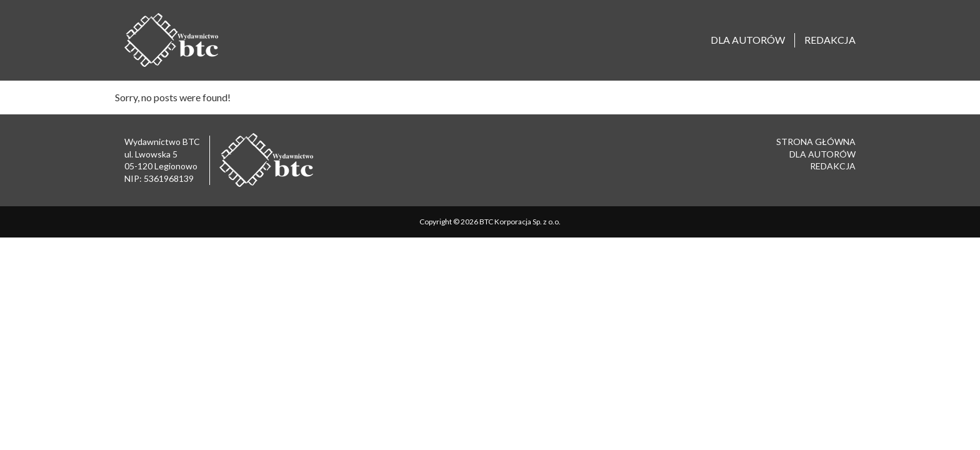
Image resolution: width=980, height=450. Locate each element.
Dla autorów (748, 40)
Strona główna (816, 142)
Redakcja (830, 40)
